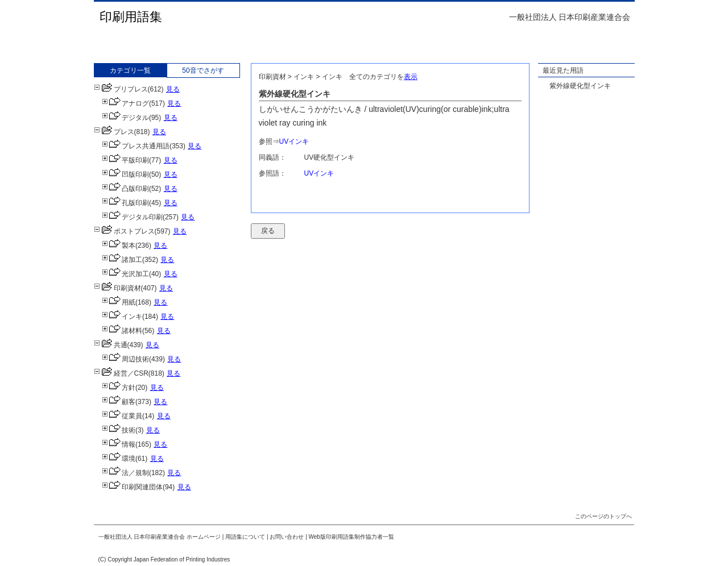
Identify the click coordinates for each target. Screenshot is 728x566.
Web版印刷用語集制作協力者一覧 (351, 537)
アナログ (125, 103)
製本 (119, 245)
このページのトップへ (603, 516)
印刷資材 (117, 288)
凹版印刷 (125, 174)
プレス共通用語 (136, 146)
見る (173, 89)
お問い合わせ (287, 537)
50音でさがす (203, 70)
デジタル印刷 (132, 217)
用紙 (119, 302)
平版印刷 (125, 160)
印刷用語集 (131, 17)
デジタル (125, 118)
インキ (122, 317)
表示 (411, 77)
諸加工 (122, 260)
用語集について (245, 537)
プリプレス (121, 89)
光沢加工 (125, 274)
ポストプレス (124, 231)
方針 (119, 388)
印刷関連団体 (132, 487)
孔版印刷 (125, 203)
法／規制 (125, 473)
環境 (119, 459)
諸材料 (122, 331)
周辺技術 (125, 359)
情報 (119, 444)
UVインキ (294, 141)
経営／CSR (121, 373)
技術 (119, 430)
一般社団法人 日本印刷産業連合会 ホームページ (160, 537)
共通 (111, 345)
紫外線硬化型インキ (580, 86)
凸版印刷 (125, 189)
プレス (114, 132)
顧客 (119, 402)
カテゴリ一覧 (130, 70)
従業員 (122, 416)
